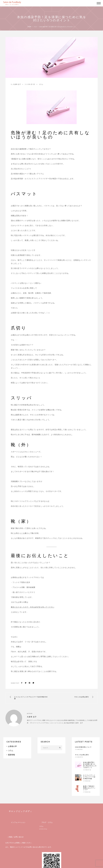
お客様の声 (12, 746)
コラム (41, 84)
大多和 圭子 (17, 84)
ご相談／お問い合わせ (16, 837)
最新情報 (12, 755)
